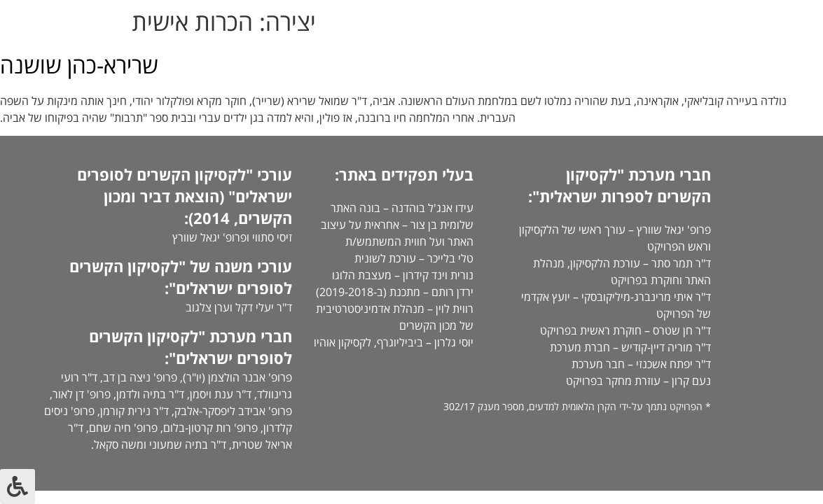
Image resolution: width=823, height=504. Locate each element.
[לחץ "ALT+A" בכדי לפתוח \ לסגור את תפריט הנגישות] (18, 486)
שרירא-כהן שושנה (79, 65)
